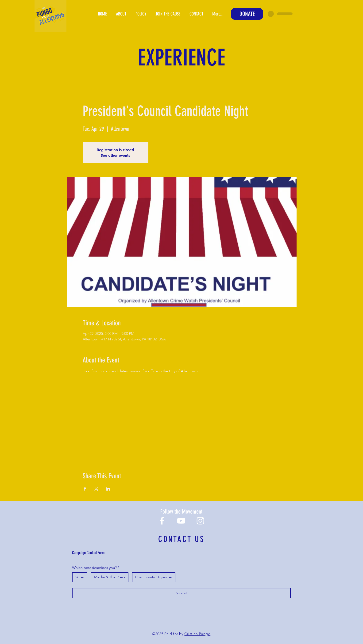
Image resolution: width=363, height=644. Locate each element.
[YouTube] (181, 521)
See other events (115, 155)
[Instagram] (200, 521)
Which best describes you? (96, 568)
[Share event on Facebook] (85, 489)
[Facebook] (162, 521)
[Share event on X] (96, 489)
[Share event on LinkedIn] (108, 489)
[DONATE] (247, 14)
